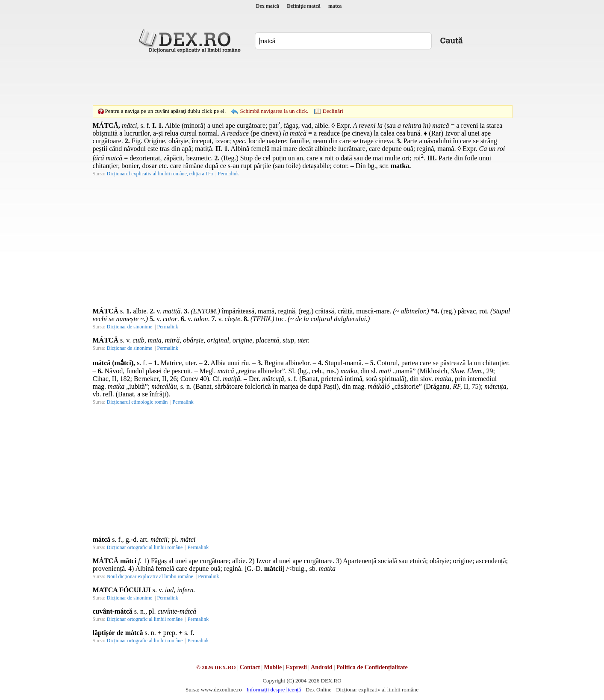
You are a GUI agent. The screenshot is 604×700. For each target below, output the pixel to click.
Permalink (228, 174)
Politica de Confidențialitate (372, 667)
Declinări (333, 111)
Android (321, 667)
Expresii (296, 667)
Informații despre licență (274, 690)
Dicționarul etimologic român (137, 402)
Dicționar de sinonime (130, 327)
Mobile (273, 667)
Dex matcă (268, 6)
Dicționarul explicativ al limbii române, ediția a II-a (160, 174)
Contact (250, 667)
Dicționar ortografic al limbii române (145, 547)
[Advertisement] (302, 79)
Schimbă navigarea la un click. (274, 111)
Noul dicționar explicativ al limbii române (150, 576)
